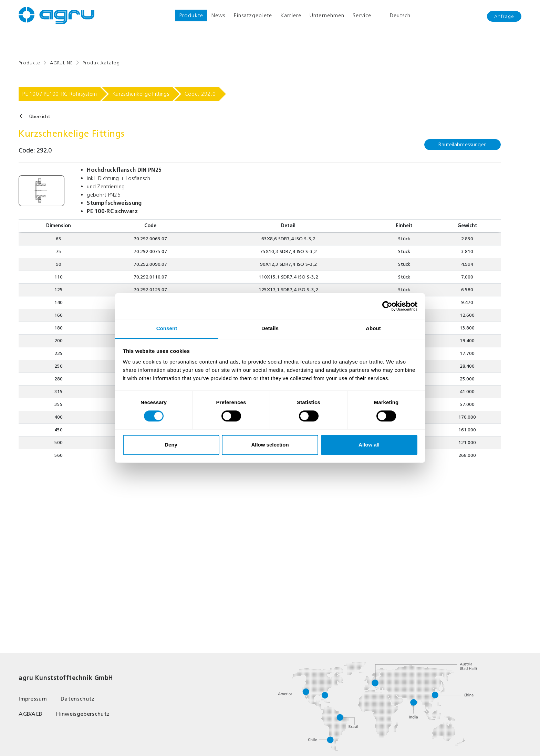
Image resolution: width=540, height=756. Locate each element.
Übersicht (40, 117)
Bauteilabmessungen (463, 144)
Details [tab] (270, 328)
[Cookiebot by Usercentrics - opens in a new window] (387, 306)
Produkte (191, 15)
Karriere (291, 15)
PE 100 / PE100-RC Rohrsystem (59, 94)
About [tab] (373, 328)
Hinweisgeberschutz (83, 714)
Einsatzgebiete (253, 15)
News (218, 15)
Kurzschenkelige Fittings (141, 94)
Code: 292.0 (200, 94)
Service (362, 15)
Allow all (369, 445)
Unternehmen (327, 15)
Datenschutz (78, 699)
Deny (171, 445)
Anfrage (504, 16)
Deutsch (395, 15)
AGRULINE (61, 63)
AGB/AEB (30, 714)
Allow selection (270, 445)
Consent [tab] (167, 328)
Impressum (33, 699)
